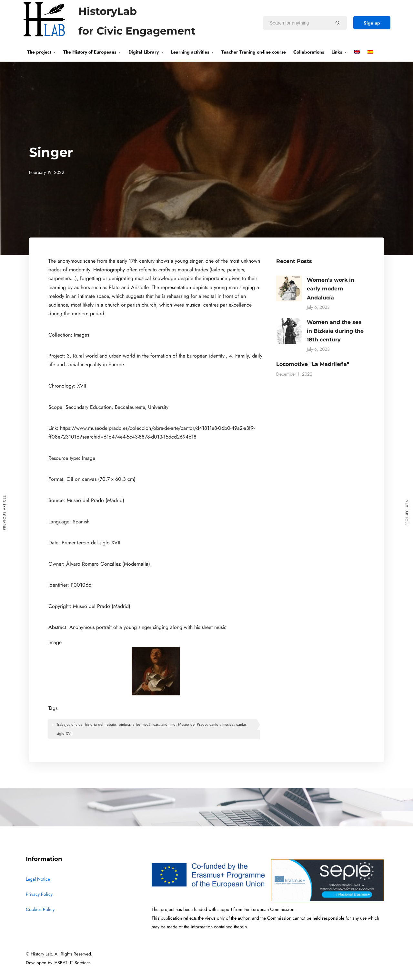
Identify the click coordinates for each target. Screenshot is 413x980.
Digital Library (144, 52)
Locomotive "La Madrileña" (313, 364)
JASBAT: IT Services (72, 963)
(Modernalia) (136, 564)
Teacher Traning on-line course (254, 52)
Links (337, 52)
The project (39, 52)
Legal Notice (38, 879)
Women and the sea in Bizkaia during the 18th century (335, 331)
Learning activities (190, 52)
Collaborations (309, 52)
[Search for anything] (338, 23)
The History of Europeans (90, 52)
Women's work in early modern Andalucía (331, 289)
